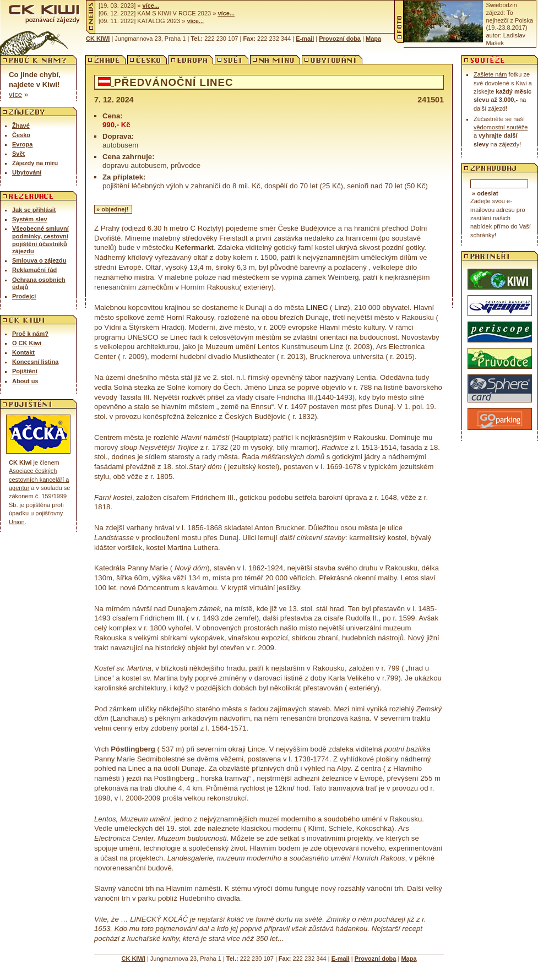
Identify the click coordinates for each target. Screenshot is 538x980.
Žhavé (21, 126)
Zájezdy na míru (35, 163)
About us (25, 381)
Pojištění (25, 371)
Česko (21, 135)
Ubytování (27, 172)
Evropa (22, 144)
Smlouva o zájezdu (39, 260)
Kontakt (23, 352)
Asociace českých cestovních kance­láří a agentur (39, 479)
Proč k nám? (30, 334)
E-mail (305, 39)
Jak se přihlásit (34, 210)
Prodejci (24, 296)
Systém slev (30, 219)
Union (17, 522)
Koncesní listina (35, 362)
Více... (151, 6)
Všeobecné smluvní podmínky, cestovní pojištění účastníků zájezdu (40, 240)
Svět (18, 154)
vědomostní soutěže (501, 127)
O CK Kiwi (27, 343)
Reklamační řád (34, 270)
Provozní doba (340, 39)
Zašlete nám (490, 74)
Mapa (373, 39)
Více (15, 94)
